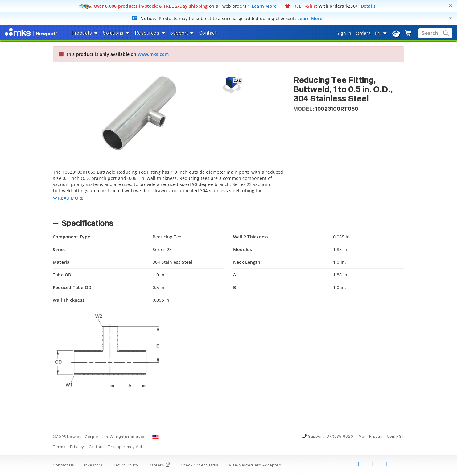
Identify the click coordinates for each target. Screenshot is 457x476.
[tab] (168, 190)
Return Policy (125, 466)
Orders (363, 33)
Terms (59, 447)
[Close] (451, 6)
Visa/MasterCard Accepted (255, 466)
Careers (159, 466)
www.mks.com (153, 54)
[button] (68, 198)
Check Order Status (200, 466)
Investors (93, 466)
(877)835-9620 (339, 437)
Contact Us (63, 466)
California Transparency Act (116, 447)
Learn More (264, 6)
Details (368, 6)
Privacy (77, 447)
